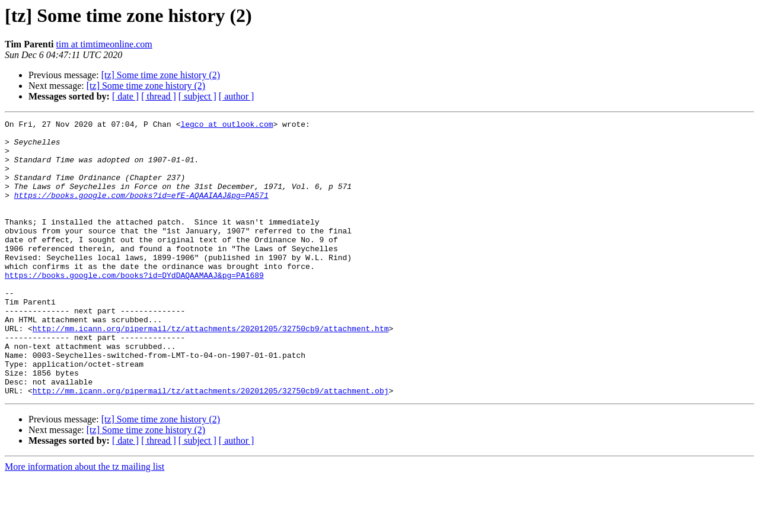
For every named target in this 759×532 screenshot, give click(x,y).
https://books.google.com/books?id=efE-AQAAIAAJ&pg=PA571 (141, 211)
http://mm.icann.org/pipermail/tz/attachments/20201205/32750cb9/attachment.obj (211, 446)
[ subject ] (197, 96)
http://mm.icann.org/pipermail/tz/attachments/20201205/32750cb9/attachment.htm (211, 371)
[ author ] (237, 96)
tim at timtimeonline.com (104, 44)
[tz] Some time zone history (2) (161, 75)
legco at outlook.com (227, 126)
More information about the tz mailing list (84, 522)
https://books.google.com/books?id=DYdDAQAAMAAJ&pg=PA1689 (134, 307)
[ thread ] (159, 96)
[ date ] (125, 96)
